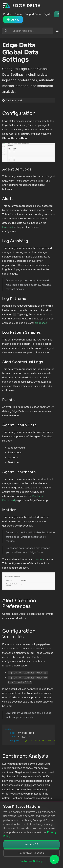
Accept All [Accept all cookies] (32, 844)
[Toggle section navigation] (57, 31)
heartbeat (43, 479)
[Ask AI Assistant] (13, 20)
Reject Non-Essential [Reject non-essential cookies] (32, 853)
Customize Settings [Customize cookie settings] (32, 861)
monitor (38, 559)
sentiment (32, 772)
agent (46, 125)
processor (40, 323)
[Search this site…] (28, 31)
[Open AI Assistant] (54, 859)
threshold (8, 227)
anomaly (46, 373)
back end (38, 219)
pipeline (50, 532)
